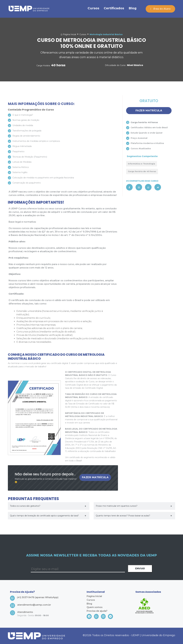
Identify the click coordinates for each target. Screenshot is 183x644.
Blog (133, 8)
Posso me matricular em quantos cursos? (117, 506)
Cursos (93, 8)
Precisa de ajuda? (97, 611)
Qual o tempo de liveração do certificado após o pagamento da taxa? (44, 516)
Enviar (140, 568)
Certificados (114, 8)
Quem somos (95, 607)
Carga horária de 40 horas (142, 171)
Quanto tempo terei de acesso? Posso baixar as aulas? (123, 516)
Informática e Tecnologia (142, 164)
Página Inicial (68, 34)
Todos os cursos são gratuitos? (25, 506)
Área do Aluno (160, 9)
